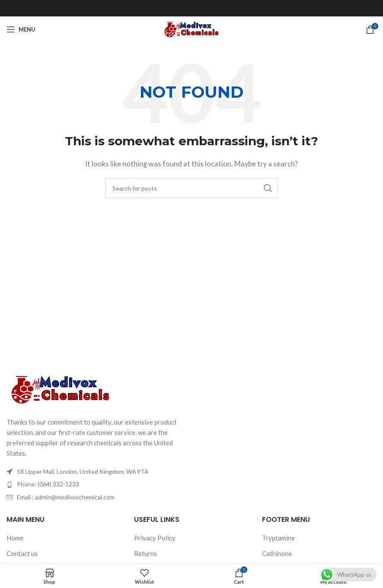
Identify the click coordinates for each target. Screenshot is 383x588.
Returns (145, 553)
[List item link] (96, 484)
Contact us (22, 553)
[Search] (191, 188)
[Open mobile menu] (21, 29)
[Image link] (61, 389)
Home (15, 538)
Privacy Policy (155, 538)
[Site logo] (191, 29)
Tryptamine (278, 538)
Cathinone (277, 553)
